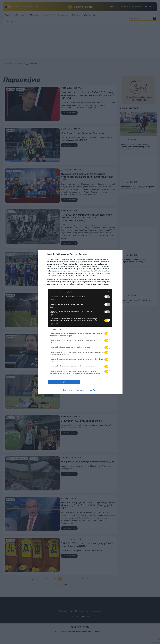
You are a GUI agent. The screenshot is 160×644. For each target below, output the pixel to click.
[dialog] (80, 322)
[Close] (118, 254)
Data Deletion (68, 390)
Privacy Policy (92, 390)
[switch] (107, 297)
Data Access (80, 390)
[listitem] (80, 292)
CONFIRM (64, 382)
